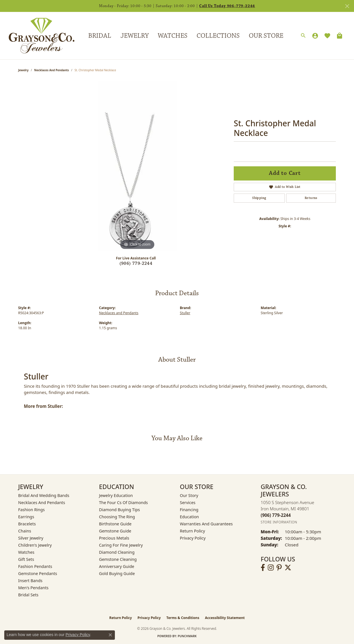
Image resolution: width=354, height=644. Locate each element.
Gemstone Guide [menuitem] (115, 531)
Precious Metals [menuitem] (114, 538)
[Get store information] (279, 522)
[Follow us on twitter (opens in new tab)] (288, 568)
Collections (218, 36)
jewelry (23, 70)
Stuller (185, 313)
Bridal (100, 36)
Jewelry (135, 36)
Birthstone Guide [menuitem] (115, 524)
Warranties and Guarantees (206, 524)
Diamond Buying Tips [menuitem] (119, 510)
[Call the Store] (276, 515)
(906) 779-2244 (136, 264)
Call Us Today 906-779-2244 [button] (227, 6)
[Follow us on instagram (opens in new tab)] (271, 568)
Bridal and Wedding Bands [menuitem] (44, 495)
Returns (311, 198)
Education (189, 517)
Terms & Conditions (183, 618)
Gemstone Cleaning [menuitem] (118, 559)
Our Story (189, 495)
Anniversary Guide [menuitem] (117, 566)
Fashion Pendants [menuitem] (35, 566)
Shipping (259, 198)
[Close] (347, 6)
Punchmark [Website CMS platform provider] (187, 636)
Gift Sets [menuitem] (26, 559)
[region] (137, 166)
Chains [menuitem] (25, 531)
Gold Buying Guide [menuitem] (117, 573)
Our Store (266, 36)
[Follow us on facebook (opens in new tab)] (263, 568)
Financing (189, 510)
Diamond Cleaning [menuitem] (117, 552)
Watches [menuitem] (26, 552)
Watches (173, 36)
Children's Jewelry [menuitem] (35, 545)
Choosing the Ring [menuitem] (117, 517)
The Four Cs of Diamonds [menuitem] (123, 503)
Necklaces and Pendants (52, 70)
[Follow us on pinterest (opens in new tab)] (279, 568)
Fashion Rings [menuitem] (31, 510)
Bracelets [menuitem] (27, 524)
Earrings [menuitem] (26, 517)
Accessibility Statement (225, 618)
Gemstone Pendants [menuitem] (38, 573)
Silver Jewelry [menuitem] (31, 538)
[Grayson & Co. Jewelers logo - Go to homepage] (37, 36)
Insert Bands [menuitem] (30, 581)
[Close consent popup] (110, 635)
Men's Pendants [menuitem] (33, 588)
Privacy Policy (193, 538)
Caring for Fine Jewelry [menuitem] (121, 545)
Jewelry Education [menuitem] (116, 495)
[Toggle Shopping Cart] (340, 36)
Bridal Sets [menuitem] (28, 595)
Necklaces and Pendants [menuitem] (42, 503)
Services (188, 503)
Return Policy (192, 531)
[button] (303, 36)
